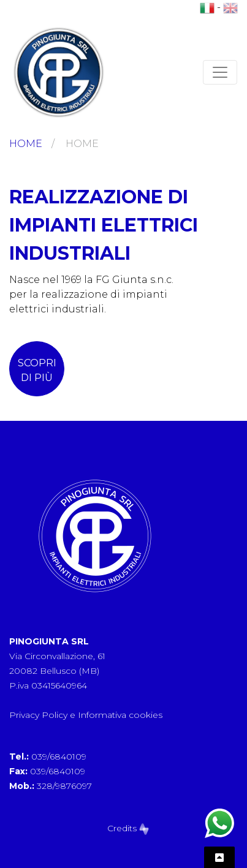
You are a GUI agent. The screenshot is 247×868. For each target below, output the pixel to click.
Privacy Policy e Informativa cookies (86, 715)
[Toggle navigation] (220, 72)
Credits (128, 828)
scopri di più (37, 370)
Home (26, 144)
